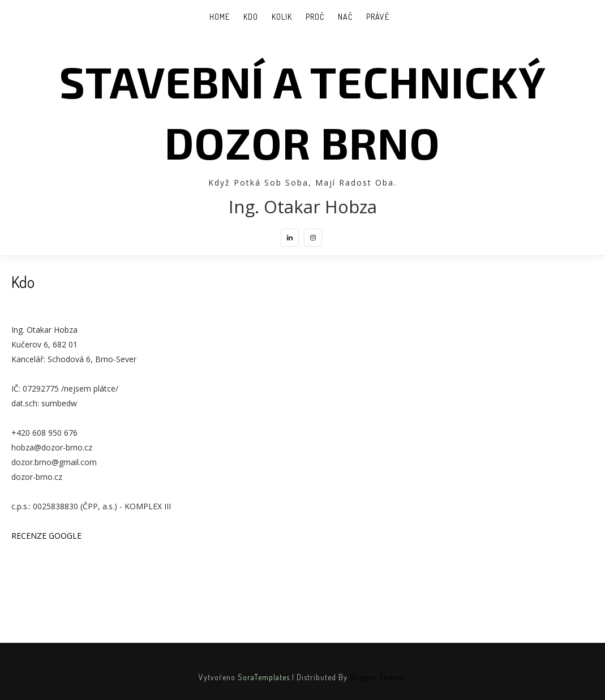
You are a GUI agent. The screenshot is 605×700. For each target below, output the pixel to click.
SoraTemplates (264, 677)
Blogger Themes (378, 677)
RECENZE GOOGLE (46, 536)
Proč (315, 17)
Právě (378, 17)
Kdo (251, 17)
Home (220, 17)
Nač (345, 17)
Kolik (282, 17)
